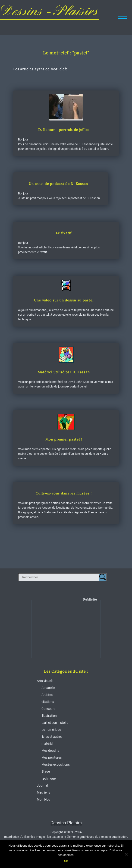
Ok (66, 861)
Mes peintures (52, 758)
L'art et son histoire (55, 723)
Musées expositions (56, 765)
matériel (47, 744)
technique (49, 778)
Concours (48, 709)
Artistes (47, 695)
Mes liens (43, 792)
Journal (42, 785)
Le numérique (51, 730)
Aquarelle (48, 688)
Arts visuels (45, 681)
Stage (46, 771)
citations (48, 702)
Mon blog (44, 799)
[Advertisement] (66, 632)
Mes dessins (50, 751)
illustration (49, 716)
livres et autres (52, 737)
